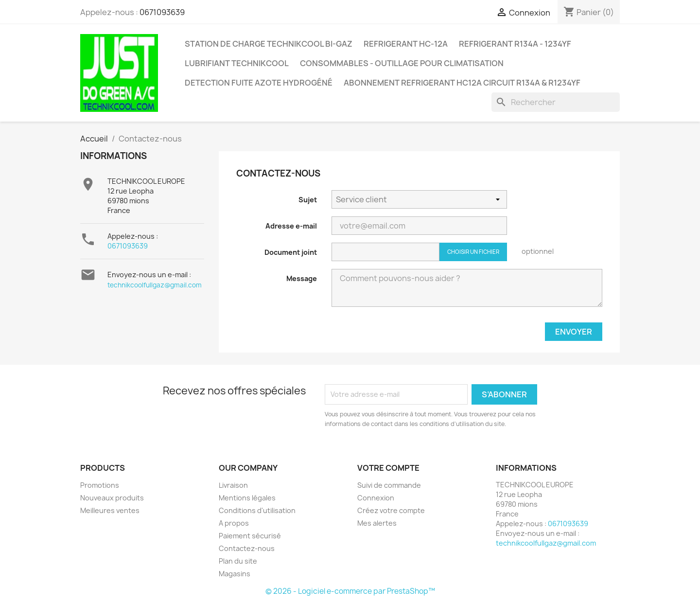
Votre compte (388, 468)
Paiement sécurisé (250, 536)
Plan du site (238, 561)
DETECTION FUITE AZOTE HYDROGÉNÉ (259, 83)
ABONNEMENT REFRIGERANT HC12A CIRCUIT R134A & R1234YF (462, 83)
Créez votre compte (391, 510)
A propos (234, 523)
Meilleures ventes (110, 510)
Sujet (308, 200)
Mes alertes (377, 523)
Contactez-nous (247, 548)
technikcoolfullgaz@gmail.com (155, 285)
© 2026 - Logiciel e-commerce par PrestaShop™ (350, 591)
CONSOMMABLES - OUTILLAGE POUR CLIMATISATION (402, 63)
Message (302, 278)
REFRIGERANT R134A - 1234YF (515, 44)
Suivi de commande (389, 485)
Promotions (100, 485)
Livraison (233, 485)
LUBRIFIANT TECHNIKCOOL (237, 63)
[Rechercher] (556, 102)
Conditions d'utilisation (257, 510)
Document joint (291, 252)
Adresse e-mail (291, 226)
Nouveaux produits (112, 498)
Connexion (376, 498)
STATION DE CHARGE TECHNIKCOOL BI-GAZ (269, 44)
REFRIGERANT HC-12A (406, 44)
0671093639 (162, 12)
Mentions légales (247, 498)
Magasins (235, 574)
